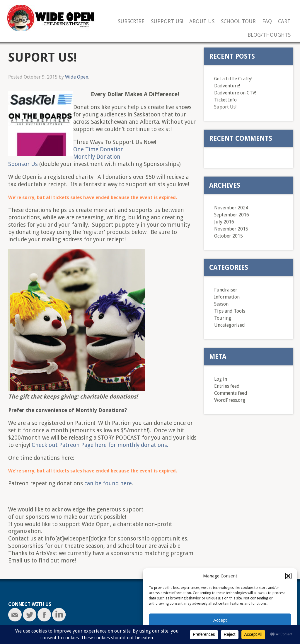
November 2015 (231, 229)
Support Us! (167, 22)
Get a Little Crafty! (233, 79)
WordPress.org (230, 400)
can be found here (108, 483)
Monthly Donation (97, 157)
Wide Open (77, 77)
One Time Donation (99, 149)
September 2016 (232, 215)
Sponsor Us (23, 164)
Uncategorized (230, 325)
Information (227, 297)
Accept (220, 620)
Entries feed (227, 386)
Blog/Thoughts (269, 35)
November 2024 (231, 208)
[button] (288, 576)
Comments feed (231, 393)
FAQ (267, 22)
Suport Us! (225, 107)
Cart (284, 22)
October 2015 (229, 236)
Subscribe (131, 22)
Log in (221, 379)
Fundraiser (226, 290)
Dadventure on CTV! (235, 93)
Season (221, 304)
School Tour (238, 22)
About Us (202, 22)
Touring (223, 318)
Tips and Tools (230, 311)
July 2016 (224, 222)
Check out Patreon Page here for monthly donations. (100, 445)
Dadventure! (227, 86)
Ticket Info (225, 100)
